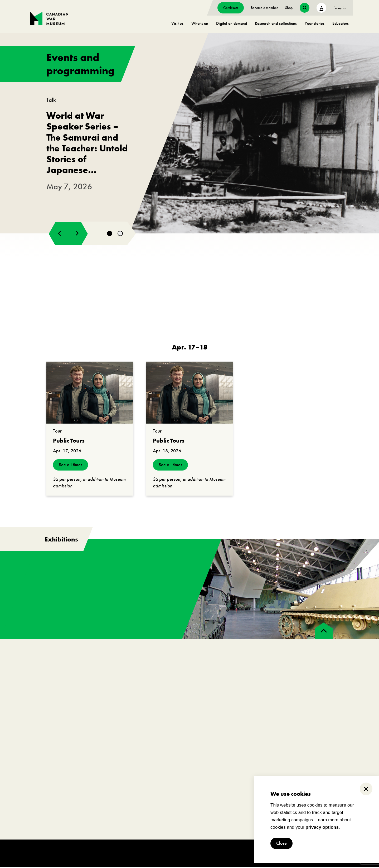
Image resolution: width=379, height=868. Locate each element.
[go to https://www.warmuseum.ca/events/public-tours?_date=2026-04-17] (90, 394)
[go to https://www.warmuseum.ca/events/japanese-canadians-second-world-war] (190, 134)
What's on (200, 23)
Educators (341, 23)
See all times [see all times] (71, 466)
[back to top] (324, 632)
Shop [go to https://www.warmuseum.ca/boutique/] (289, 8)
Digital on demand (232, 23)
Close (281, 843)
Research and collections (276, 23)
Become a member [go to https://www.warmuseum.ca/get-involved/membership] (264, 8)
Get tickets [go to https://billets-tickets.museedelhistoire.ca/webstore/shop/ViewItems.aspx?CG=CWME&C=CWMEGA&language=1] (231, 8)
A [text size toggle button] (322, 8)
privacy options (322, 827)
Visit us (177, 23)
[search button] (305, 8)
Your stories (315, 23)
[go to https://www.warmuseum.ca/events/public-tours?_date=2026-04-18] (190, 394)
